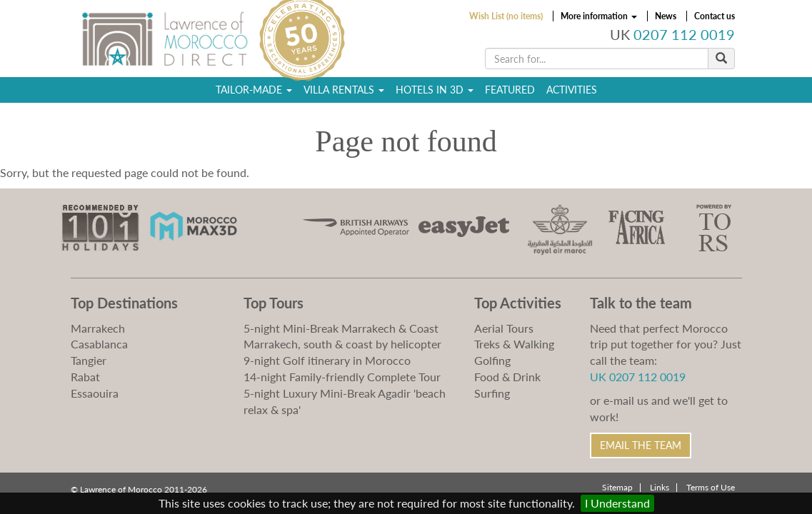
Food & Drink (507, 377)
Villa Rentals (344, 90)
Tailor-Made (254, 90)
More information (599, 16)
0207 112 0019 (684, 35)
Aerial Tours (504, 328)
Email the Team (641, 445)
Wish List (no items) (506, 16)
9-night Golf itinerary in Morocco (327, 360)
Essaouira (95, 393)
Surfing (492, 393)
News (666, 16)
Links (660, 487)
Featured (510, 90)
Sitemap (617, 487)
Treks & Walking (514, 344)
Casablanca (99, 344)
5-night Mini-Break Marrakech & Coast (341, 328)
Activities (572, 90)
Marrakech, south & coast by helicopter (342, 344)
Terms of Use (711, 487)
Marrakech (98, 328)
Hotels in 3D (435, 90)
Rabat (85, 377)
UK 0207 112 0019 (638, 377)
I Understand (617, 503)
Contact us (715, 16)
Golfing (492, 360)
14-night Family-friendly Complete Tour (342, 377)
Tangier (89, 360)
